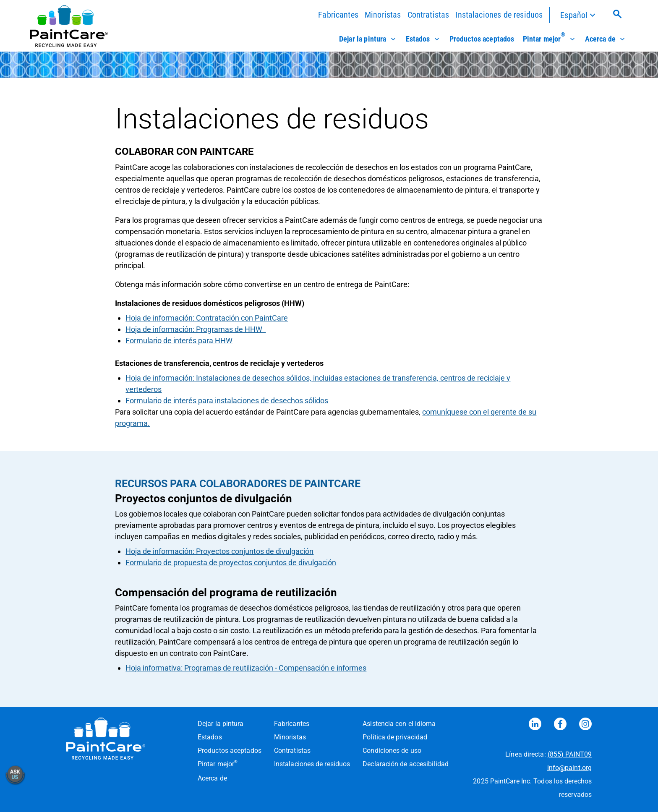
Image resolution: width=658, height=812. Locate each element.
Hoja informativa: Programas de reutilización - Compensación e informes (246, 668)
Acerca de (606, 39)
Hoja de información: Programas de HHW (196, 329)
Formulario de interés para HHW (179, 341)
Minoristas (383, 15)
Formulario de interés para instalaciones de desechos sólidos (227, 401)
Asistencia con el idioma (399, 724)
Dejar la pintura (368, 39)
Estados (423, 39)
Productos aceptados (482, 39)
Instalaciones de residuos (499, 15)
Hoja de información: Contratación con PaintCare (207, 318)
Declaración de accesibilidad (406, 764)
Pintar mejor (550, 39)
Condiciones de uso (392, 751)
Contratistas (428, 15)
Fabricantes (338, 15)
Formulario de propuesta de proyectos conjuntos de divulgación (231, 563)
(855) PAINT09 (570, 754)
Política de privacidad (395, 737)
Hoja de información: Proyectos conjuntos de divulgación (219, 551)
